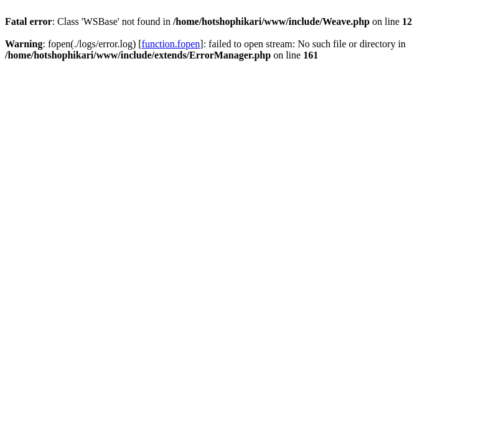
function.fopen (171, 44)
